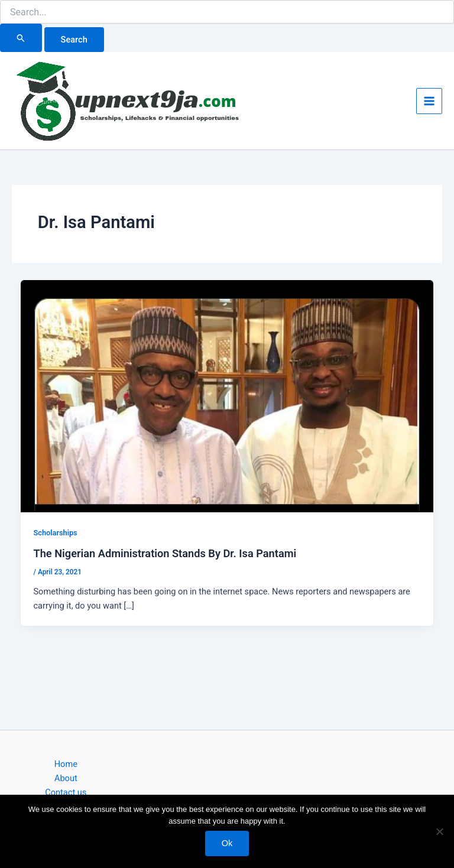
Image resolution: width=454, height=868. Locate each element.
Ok (227, 843)
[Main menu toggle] (429, 101)
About (66, 778)
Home (66, 764)
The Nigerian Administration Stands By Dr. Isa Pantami (165, 553)
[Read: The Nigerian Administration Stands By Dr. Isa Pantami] (227, 396)
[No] (439, 831)
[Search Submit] (21, 38)
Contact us (66, 792)
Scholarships (55, 533)
